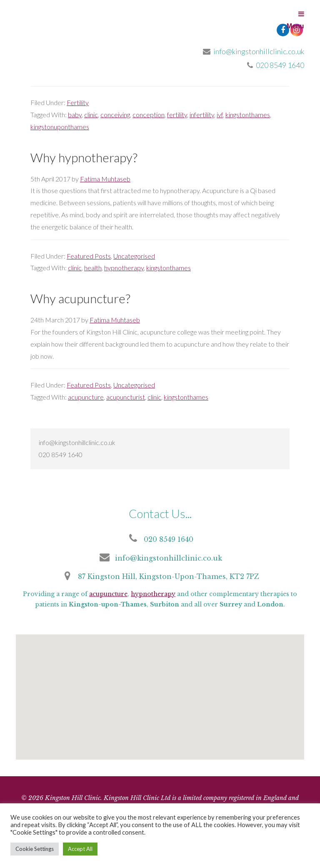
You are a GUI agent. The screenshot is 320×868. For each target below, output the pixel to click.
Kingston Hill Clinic (78, 29)
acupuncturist (126, 397)
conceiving (115, 114)
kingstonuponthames (60, 127)
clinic (91, 114)
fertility (177, 114)
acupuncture (86, 397)
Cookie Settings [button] (35, 849)
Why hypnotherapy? (84, 157)
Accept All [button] (80, 849)
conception (149, 114)
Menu (295, 20)
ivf (220, 114)
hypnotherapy (124, 268)
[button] (158, 703)
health (93, 268)
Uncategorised (134, 256)
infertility (202, 114)
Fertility (78, 102)
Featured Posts (89, 256)
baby (75, 114)
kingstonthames (248, 114)
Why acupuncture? (80, 298)
